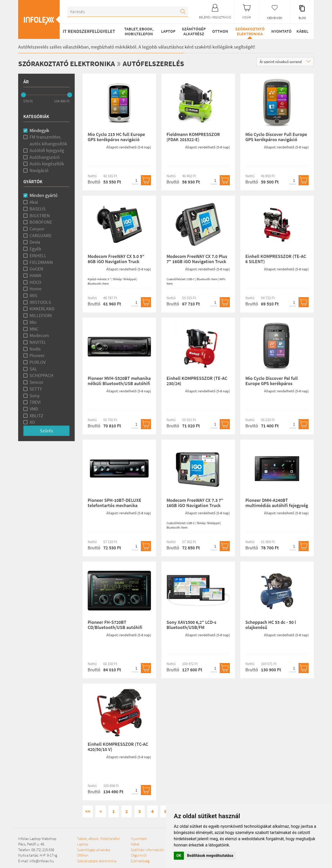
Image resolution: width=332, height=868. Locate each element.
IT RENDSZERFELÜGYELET (89, 31)
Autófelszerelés (162, 63)
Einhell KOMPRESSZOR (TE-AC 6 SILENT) (276, 259)
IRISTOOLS (40, 302)
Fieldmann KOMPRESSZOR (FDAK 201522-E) (193, 137)
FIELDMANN (41, 262)
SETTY (36, 389)
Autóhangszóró (45, 157)
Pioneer (37, 355)
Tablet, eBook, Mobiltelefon (138, 31)
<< (88, 811)
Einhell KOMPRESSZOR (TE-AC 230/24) (197, 381)
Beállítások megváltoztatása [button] (210, 856)
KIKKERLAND (42, 309)
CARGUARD (40, 235)
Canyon (37, 229)
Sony (34, 395)
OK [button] (179, 856)
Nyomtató (279, 31)
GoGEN (36, 269)
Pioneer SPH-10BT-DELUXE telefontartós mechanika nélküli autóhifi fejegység (115, 505)
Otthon (219, 31)
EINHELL (38, 255)
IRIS (33, 295)
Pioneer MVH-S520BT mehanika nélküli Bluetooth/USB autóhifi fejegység (119, 383)
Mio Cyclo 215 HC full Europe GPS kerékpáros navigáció (116, 137)
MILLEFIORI (41, 315)
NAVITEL (38, 342)
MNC (34, 329)
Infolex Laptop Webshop (37, 838)
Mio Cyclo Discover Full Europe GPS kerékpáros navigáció (276, 137)
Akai (34, 202)
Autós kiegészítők (47, 164)
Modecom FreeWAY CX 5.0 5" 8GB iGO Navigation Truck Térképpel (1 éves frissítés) (116, 261)
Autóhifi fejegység (47, 150)
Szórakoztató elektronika (248, 31)
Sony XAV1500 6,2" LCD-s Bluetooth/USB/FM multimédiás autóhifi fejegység (198, 627)
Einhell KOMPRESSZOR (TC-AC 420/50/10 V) (118, 747)
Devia (35, 242)
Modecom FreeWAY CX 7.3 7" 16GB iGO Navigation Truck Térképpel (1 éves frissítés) (195, 505)
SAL (33, 369)
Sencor (36, 382)
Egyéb (35, 249)
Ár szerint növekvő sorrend (285, 62)
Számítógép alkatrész (192, 31)
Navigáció (39, 170)
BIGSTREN (40, 215)
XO (32, 422)
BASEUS (38, 209)
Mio (33, 322)
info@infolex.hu (42, 861)
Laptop (167, 31)
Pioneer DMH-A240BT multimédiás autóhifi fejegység (277, 503)
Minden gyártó (44, 195)
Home (36, 289)
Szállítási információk (130, 861)
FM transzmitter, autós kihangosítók (48, 140)
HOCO (35, 282)
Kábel (302, 31)
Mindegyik (39, 130)
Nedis (35, 349)
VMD (34, 409)
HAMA (35, 275)
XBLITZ (36, 415)
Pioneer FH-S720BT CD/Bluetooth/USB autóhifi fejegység (115, 627)
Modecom (39, 335)
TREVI (35, 402)
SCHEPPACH (41, 375)
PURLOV (38, 362)
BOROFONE (41, 222)
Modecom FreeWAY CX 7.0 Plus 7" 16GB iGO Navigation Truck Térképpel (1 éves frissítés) (197, 261)
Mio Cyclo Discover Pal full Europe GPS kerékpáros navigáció (272, 383)
